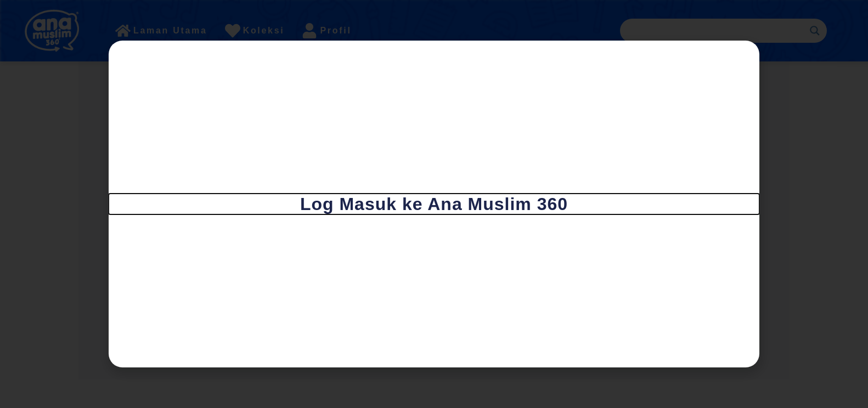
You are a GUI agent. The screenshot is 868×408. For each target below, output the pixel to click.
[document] (434, 204)
